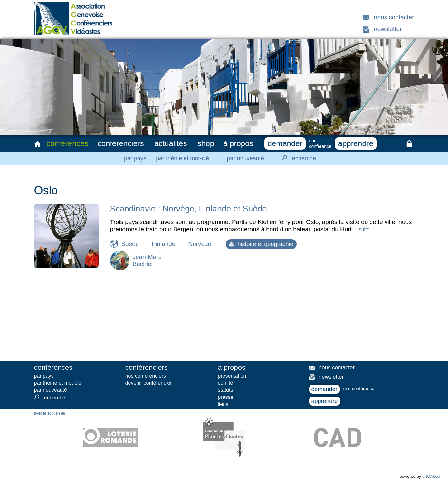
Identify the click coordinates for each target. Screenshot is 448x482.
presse (225, 397)
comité (225, 383)
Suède (130, 244)
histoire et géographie (261, 244)
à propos (238, 143)
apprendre (356, 143)
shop (206, 143)
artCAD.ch (432, 476)
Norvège (200, 244)
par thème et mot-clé (182, 158)
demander (285, 143)
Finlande (163, 244)
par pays (135, 158)
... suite (361, 229)
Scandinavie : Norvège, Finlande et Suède (189, 209)
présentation (232, 376)
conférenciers (121, 143)
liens (223, 404)
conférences (67, 143)
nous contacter (394, 17)
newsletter (388, 29)
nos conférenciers (146, 376)
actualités (171, 143)
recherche (297, 158)
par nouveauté (246, 158)
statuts (225, 390)
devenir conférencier (149, 383)
